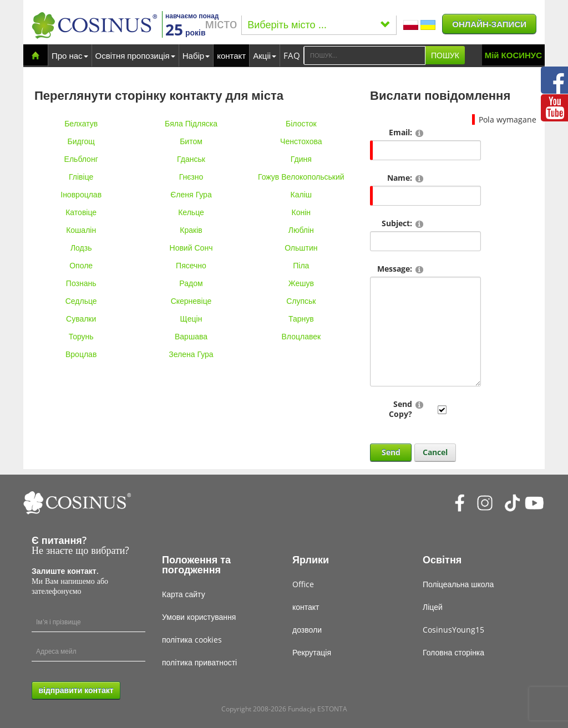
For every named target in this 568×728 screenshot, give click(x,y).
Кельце (191, 212)
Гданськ (191, 159)
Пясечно (191, 265)
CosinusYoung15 (453, 630)
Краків (191, 230)
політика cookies (192, 640)
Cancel (435, 452)
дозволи (307, 630)
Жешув (301, 283)
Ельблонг (81, 159)
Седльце (81, 301)
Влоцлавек (301, 336)
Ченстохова (301, 141)
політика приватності (199, 662)
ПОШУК (445, 55)
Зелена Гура (191, 354)
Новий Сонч (191, 248)
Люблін (301, 230)
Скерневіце (191, 301)
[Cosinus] (94, 25)
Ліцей (433, 607)
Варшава (191, 336)
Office (303, 584)
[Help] (419, 133)
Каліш (301, 194)
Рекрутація (312, 652)
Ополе (81, 265)
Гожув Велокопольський (301, 177)
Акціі (265, 55)
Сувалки (81, 319)
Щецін (191, 319)
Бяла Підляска (191, 123)
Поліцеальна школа (458, 584)
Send (391, 452)
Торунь (81, 336)
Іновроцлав (81, 194)
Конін (301, 212)
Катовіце (81, 212)
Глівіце (81, 177)
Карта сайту (184, 594)
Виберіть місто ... (319, 24)
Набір (196, 55)
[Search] (364, 55)
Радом (191, 283)
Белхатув (81, 123)
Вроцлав (81, 354)
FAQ (292, 55)
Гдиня (301, 159)
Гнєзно (191, 177)
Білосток (301, 123)
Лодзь (81, 248)
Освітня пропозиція (135, 55)
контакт (231, 55)
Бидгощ (81, 141)
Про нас (70, 55)
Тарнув (301, 319)
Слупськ (301, 301)
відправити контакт (76, 690)
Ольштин (301, 248)
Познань (81, 283)
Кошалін (81, 230)
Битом (191, 141)
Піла (301, 265)
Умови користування (199, 617)
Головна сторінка (453, 652)
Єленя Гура (191, 194)
